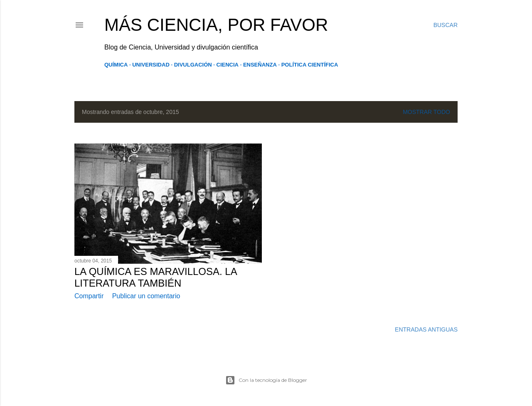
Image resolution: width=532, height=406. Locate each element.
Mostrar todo (426, 112)
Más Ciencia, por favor (216, 25)
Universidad (151, 65)
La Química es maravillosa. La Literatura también (155, 277)
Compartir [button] (89, 296)
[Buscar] (446, 25)
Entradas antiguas (426, 329)
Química (116, 65)
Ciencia (228, 65)
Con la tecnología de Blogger (266, 380)
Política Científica (310, 65)
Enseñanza (260, 65)
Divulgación (193, 65)
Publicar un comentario (146, 296)
